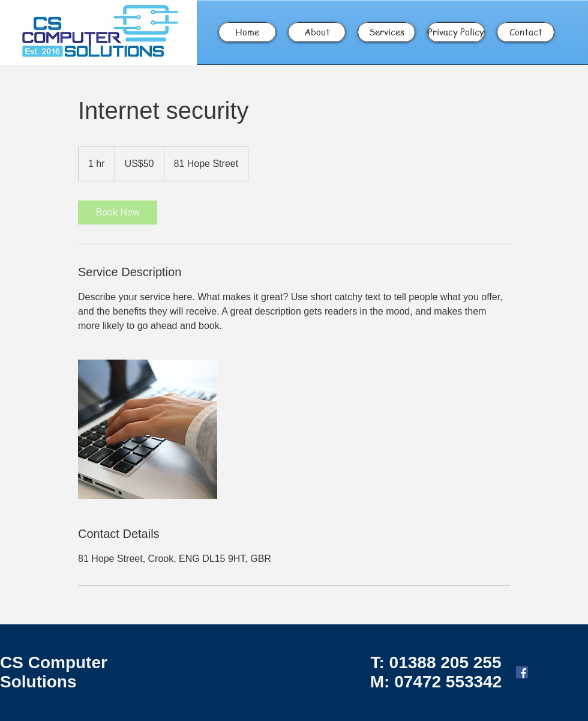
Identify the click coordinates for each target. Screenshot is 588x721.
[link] (118, 213)
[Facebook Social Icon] (522, 672)
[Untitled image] (148, 429)
